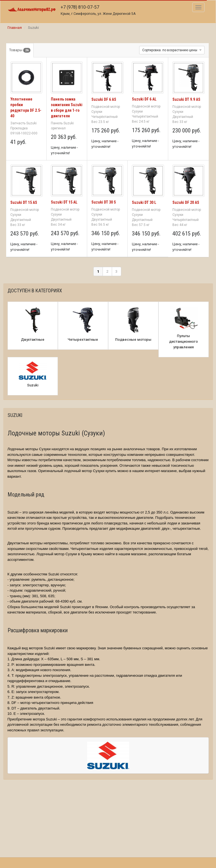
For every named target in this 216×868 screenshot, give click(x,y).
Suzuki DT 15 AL (64, 202)
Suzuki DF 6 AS (104, 99)
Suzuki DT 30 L (144, 202)
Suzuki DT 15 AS (24, 202)
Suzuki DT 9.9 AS (186, 99)
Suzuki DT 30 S (104, 202)
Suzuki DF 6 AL (144, 99)
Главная (15, 27)
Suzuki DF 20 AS (186, 202)
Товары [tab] (20, 50)
